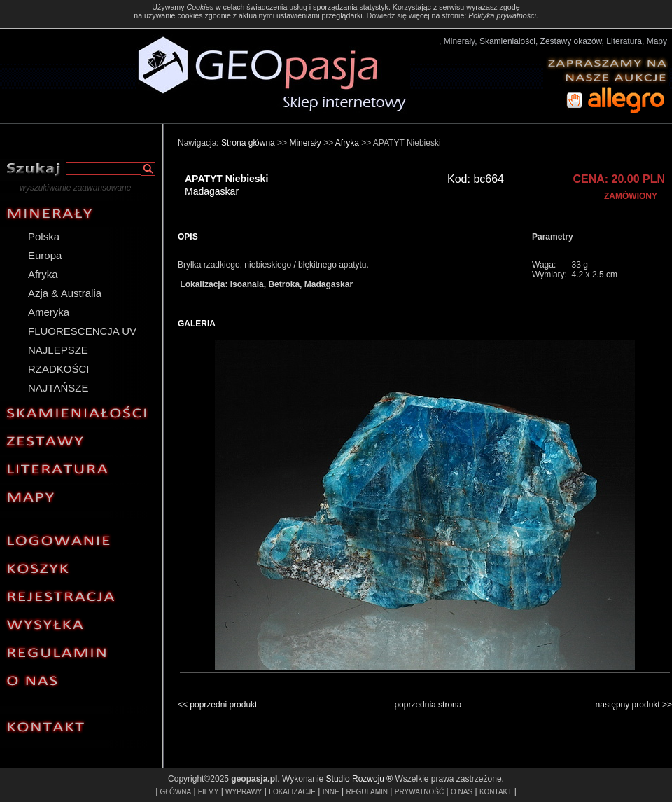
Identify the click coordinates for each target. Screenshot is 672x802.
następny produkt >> (634, 705)
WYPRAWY (244, 792)
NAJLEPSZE (58, 350)
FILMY (208, 792)
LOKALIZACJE (292, 792)
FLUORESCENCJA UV (82, 331)
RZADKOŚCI (59, 369)
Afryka (43, 274)
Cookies (200, 7)
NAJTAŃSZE (58, 388)
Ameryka (49, 312)
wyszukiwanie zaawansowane (75, 188)
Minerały (305, 143)
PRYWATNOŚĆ (419, 792)
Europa (45, 255)
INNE (331, 792)
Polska (44, 236)
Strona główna (248, 143)
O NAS (462, 792)
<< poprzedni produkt (217, 705)
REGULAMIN (367, 792)
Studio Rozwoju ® (360, 779)
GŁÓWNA (176, 792)
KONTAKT (496, 792)
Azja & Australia (65, 293)
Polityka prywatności (502, 15)
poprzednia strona (428, 705)
